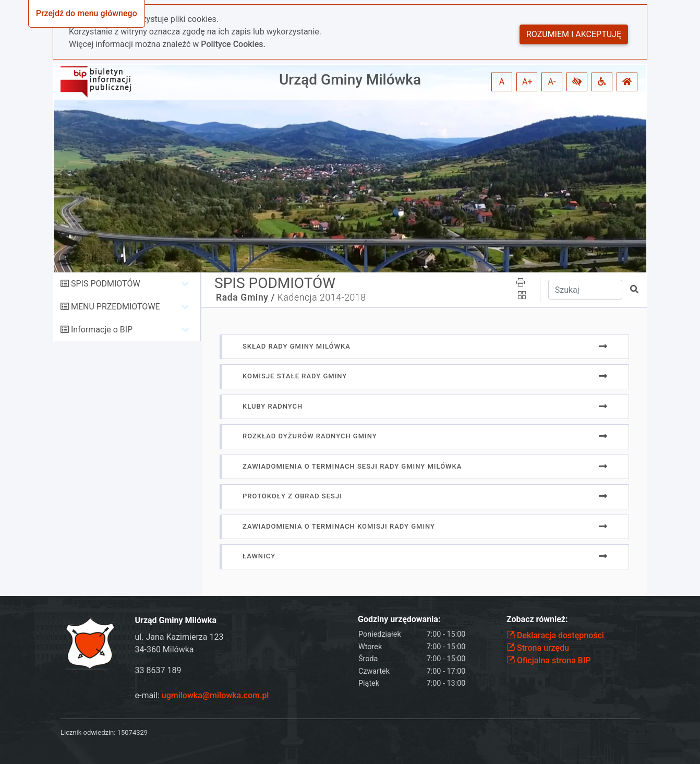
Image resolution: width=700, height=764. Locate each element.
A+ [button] (527, 82)
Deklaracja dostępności (555, 635)
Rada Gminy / (245, 297)
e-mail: (202, 695)
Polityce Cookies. (233, 44)
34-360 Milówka (165, 649)
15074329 (132, 732)
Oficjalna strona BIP (548, 660)
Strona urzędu (538, 648)
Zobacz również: (537, 619)
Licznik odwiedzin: (88, 732)
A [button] (502, 82)
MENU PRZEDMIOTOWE (116, 307)
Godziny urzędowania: (399, 619)
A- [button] (552, 82)
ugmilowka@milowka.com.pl (215, 695)
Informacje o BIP (102, 330)
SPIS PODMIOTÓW (106, 284)
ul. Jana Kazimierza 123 (179, 637)
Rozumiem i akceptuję (574, 34)
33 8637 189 (158, 670)
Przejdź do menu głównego (87, 13)
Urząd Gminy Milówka (350, 80)
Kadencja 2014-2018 (322, 297)
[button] (577, 82)
